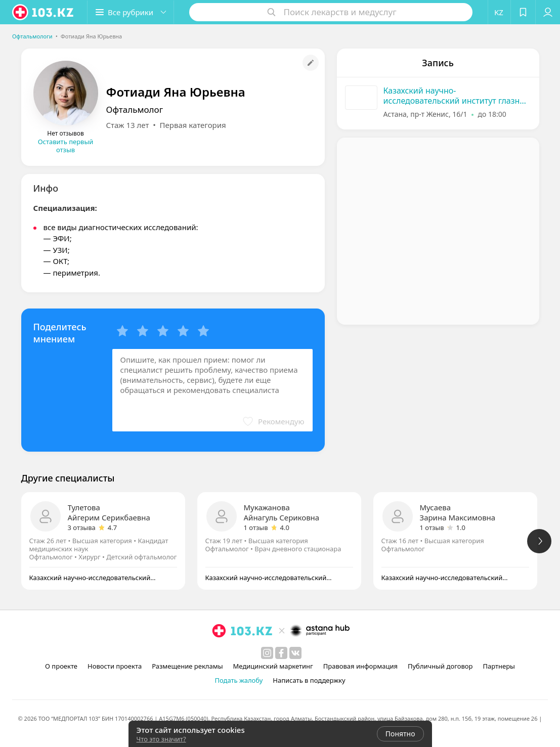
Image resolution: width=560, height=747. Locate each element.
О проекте (61, 666)
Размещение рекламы (187, 666)
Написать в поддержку (309, 680)
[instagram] (267, 653)
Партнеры (499, 666)
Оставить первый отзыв (66, 146)
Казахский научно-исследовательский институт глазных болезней (457, 96)
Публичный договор (440, 666)
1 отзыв (256, 528)
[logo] (44, 12)
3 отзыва (82, 528)
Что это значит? (161, 739)
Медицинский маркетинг (273, 666)
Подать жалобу (239, 680)
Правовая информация (360, 666)
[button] (131, 12)
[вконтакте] (295, 653)
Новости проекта (115, 666)
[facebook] (281, 653)
